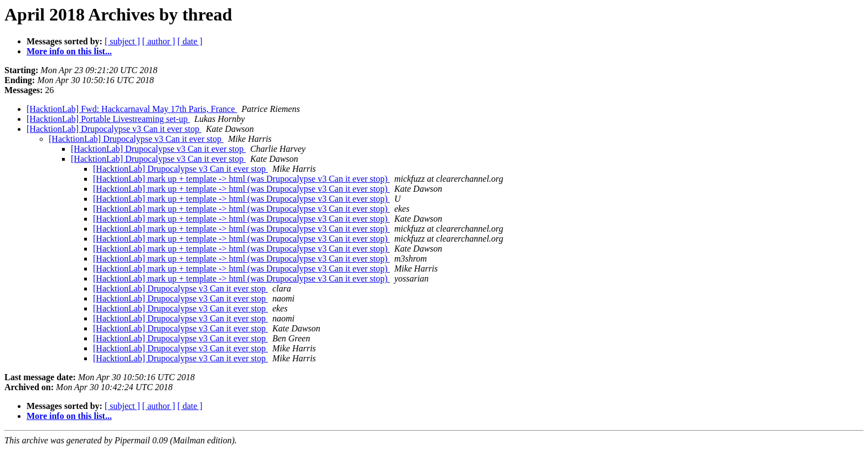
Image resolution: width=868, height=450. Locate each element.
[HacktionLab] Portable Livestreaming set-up (108, 119)
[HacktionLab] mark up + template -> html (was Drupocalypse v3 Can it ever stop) (241, 179)
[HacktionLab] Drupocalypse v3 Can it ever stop (114, 129)
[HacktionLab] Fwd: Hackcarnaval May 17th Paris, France (132, 109)
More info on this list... (69, 51)
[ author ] (159, 41)
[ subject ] (122, 41)
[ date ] (190, 41)
